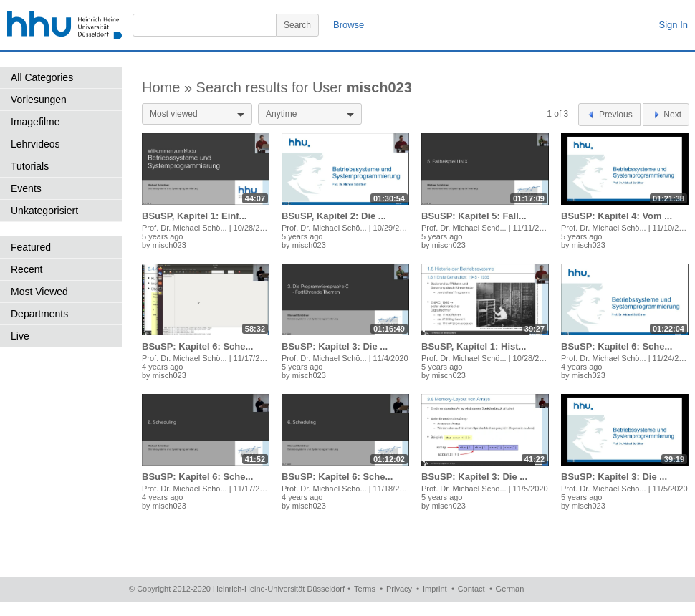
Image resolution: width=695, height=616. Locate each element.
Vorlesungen (39, 100)
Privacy (399, 589)
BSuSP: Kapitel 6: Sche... (197, 346)
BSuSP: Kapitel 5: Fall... (474, 216)
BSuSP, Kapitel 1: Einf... (194, 216)
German (510, 589)
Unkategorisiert (44, 211)
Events (26, 188)
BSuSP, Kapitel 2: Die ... (334, 216)
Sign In (674, 25)
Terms (365, 589)
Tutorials (30, 166)
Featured (31, 247)
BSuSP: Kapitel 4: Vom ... (617, 216)
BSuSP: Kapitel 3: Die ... (335, 346)
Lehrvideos (35, 144)
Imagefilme (35, 122)
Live (20, 336)
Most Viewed (39, 292)
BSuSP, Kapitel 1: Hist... (474, 346)
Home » (169, 87)
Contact (471, 589)
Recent (27, 269)
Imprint (435, 589)
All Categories (42, 77)
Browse (349, 25)
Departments (39, 314)
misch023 (169, 245)
